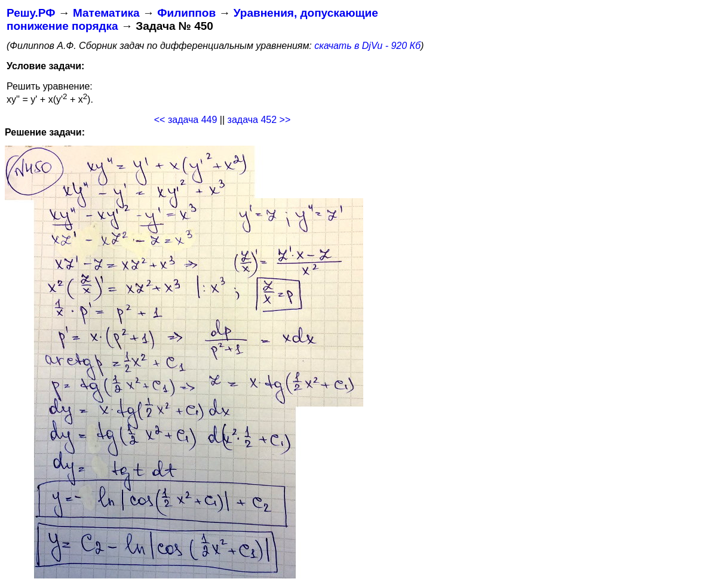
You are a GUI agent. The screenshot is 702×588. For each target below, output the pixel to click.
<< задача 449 (186, 120)
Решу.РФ (31, 13)
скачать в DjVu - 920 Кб (367, 46)
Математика (106, 13)
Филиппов (186, 13)
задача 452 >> (259, 120)
